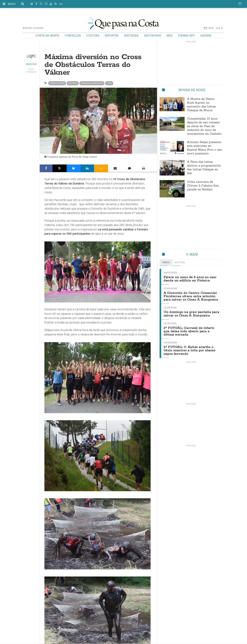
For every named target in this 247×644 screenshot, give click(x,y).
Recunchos (153, 35)
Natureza (131, 35)
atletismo (73, 83)
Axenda (206, 35)
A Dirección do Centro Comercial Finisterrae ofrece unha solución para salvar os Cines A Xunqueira (191, 296)
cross (109, 83)
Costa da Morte (47, 35)
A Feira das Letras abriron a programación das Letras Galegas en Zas (204, 168)
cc (61, 4)
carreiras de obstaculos (92, 83)
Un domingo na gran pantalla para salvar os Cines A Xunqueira (191, 313)
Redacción (31, 64)
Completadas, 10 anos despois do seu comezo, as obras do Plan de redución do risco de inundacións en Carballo (204, 126)
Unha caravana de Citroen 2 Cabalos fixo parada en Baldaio (203, 186)
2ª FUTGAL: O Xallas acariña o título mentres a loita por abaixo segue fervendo (190, 349)
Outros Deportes (57, 83)
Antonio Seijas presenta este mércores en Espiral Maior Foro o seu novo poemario (204, 148)
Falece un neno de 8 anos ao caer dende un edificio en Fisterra (190, 279)
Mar (169, 35)
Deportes (112, 35)
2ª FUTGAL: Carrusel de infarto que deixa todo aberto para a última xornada (189, 330)
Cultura (93, 35)
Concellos (73, 35)
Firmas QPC (186, 35)
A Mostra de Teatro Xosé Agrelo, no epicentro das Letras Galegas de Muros (201, 105)
